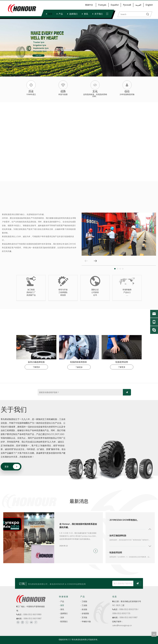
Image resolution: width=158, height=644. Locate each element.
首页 (50, 14)
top (154, 634)
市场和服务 (127, 290)
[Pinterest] (36, 622)
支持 (62, 617)
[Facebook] (18, 622)
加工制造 (31, 290)
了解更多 (36, 367)
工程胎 (84, 601)
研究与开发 (63, 290)
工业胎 (84, 605)
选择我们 (73, 14)
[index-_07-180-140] (122, 347)
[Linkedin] (22, 622)
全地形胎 (85, 613)
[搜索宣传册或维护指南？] (80, 392)
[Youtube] (31, 622)
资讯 (86, 14)
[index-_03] (36, 347)
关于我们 (99, 14)
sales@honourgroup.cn (122, 625)
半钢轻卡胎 (86, 621)
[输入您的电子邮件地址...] (122, 583)
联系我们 (64, 621)
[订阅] (127, 392)
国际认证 (95, 290)
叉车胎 (84, 617)
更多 (7, 467)
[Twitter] (27, 622)
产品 (61, 14)
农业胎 (84, 609)
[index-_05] (79, 347)
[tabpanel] (119, 234)
